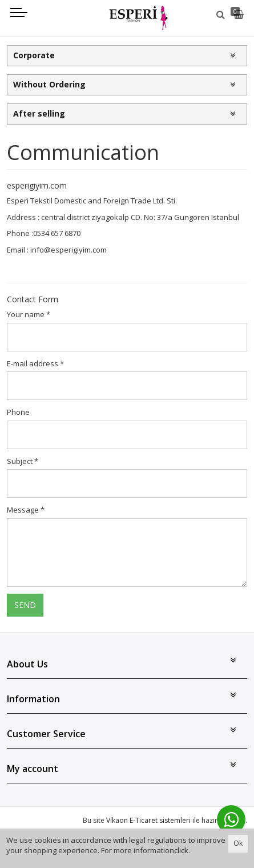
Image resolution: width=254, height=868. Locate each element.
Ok (238, 843)
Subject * (23, 461)
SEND (25, 605)
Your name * (29, 314)
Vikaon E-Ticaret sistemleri (148, 820)
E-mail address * (35, 363)
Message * (26, 510)
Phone (18, 412)
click (181, 850)
